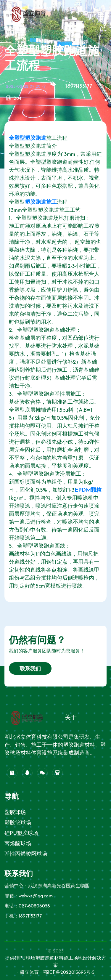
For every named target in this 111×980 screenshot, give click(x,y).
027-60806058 (34, 906)
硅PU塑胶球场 (21, 834)
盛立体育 (29, 973)
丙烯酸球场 (18, 844)
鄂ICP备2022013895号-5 (69, 973)
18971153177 (79, 86)
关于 (71, 718)
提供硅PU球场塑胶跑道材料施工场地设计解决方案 (56, 962)
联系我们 (30, 669)
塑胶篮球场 (18, 823)
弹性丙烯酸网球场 (26, 854)
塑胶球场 (15, 813)
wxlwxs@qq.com (36, 896)
